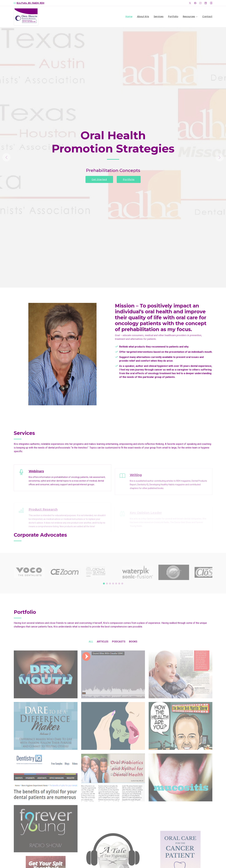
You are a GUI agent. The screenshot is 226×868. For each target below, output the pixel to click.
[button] (17, 157)
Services (159, 16)
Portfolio (173, 16)
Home (129, 16)
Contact (207, 16)
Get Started (99, 179)
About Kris (143, 16)
